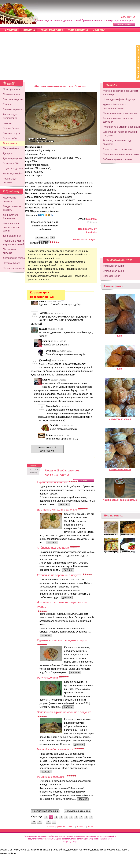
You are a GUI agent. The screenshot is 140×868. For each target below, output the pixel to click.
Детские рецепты (12, 158)
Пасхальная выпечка (10, 251)
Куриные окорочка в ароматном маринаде (120, 93)
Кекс (120, 334)
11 (40, 822)
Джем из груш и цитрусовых (118, 149)
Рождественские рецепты (12, 208)
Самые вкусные (12, 94)
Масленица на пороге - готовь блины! (11, 227)
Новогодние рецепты (10, 199)
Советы (99, 30)
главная (51, 826)
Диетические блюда (14, 258)
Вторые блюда (11, 128)
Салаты (7, 104)
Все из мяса (10, 143)
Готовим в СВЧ (11, 164)
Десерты (8, 153)
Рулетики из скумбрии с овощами (121, 127)
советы (71, 826)
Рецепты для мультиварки (10, 116)
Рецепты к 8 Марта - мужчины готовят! (13, 243)
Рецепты (28, 30)
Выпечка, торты (12, 133)
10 (34, 822)
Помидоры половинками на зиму (121, 154)
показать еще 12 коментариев (47, 449)
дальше (64, 505)
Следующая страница (78, 811)
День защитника (12, 236)
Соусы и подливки (13, 169)
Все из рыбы (10, 138)
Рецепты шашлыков (14, 268)
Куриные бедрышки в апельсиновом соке (115, 106)
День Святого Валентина (10, 217)
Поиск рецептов (52, 30)
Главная (11, 30)
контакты (81, 826)
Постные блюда (12, 263)
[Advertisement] (70, 58)
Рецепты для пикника (10, 180)
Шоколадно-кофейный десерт (119, 99)
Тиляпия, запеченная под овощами (117, 142)
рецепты (61, 826)
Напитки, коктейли (13, 174)
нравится (42, 237)
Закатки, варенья (12, 109)
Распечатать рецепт (85, 240)
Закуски (7, 123)
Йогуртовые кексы (120, 418)
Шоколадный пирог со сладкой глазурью (120, 134)
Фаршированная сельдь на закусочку (118, 120)
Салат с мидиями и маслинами (120, 113)
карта (90, 826)
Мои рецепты (78, 30)
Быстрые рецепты (13, 99)
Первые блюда (11, 148)
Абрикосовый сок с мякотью (120, 499)
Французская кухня (113, 266)
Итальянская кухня (113, 271)
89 (48, 822)
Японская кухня (111, 276)
